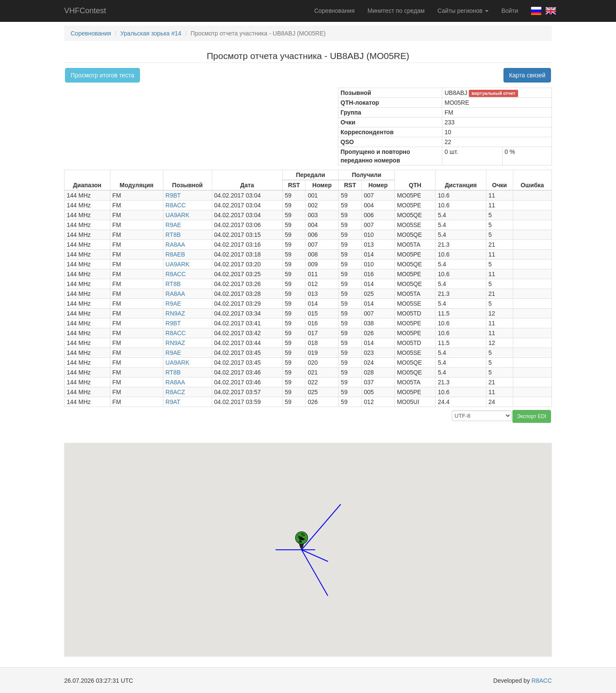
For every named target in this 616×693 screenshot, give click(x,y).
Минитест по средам (396, 11)
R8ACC (176, 205)
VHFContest (85, 11)
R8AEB (175, 254)
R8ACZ (175, 392)
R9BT (173, 195)
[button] (276, 542)
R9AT (173, 402)
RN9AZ (175, 313)
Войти (510, 11)
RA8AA (175, 245)
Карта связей (527, 75)
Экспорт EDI (532, 416)
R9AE (173, 225)
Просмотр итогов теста (102, 75)
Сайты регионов (463, 11)
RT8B (173, 235)
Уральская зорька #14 (151, 33)
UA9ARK (178, 215)
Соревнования (334, 11)
